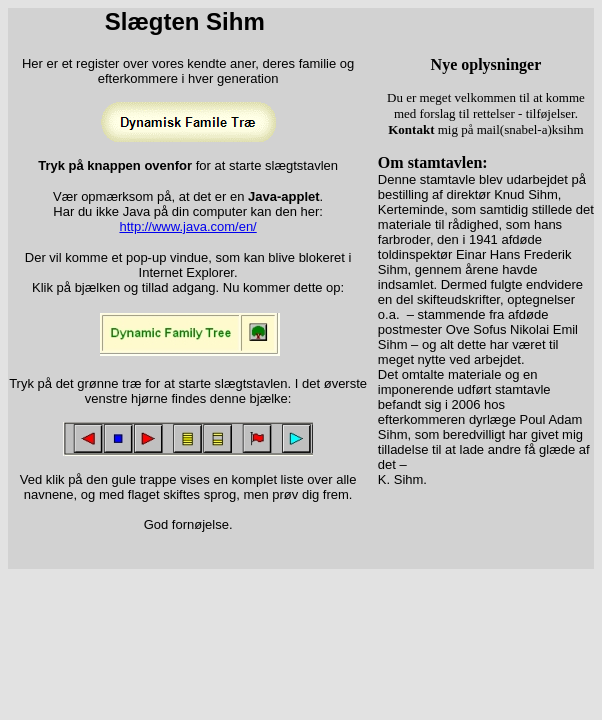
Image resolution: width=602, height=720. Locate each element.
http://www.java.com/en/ (187, 226)
